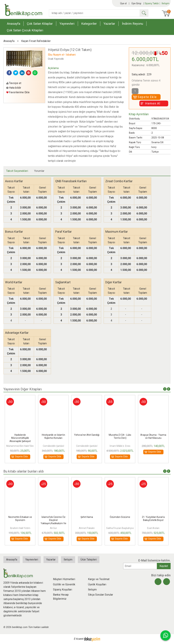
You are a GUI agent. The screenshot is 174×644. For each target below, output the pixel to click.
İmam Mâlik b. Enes (120, 446)
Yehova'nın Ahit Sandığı (87, 435)
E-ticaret (79, 639)
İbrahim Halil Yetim (20, 528)
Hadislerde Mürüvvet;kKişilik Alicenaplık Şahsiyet (20, 438)
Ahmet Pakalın (87, 528)
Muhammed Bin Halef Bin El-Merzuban (27, 446)
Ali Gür (53, 528)
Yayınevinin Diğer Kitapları (23, 389)
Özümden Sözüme (120, 517)
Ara (144, 13)
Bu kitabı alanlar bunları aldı (24, 471)
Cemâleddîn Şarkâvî (53, 446)
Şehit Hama (87, 517)
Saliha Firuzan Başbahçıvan (121, 528)
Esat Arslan (153, 528)
